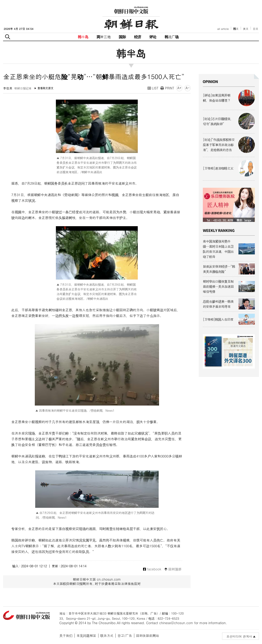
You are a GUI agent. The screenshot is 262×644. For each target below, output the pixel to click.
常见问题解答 (86, 636)
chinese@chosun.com (176, 623)
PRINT (167, 88)
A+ (179, 88)
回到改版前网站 (148, 636)
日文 (256, 29)
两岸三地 (104, 37)
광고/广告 (125, 636)
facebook (152, 569)
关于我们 (66, 636)
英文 (246, 29)
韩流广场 (172, 37)
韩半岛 (83, 37)
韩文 (236, 29)
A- (187, 88)
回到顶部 (173, 569)
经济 (138, 37)
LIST (153, 88)
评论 (153, 37)
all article (223, 29)
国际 (122, 37)
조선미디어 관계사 (239, 636)
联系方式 (107, 636)
